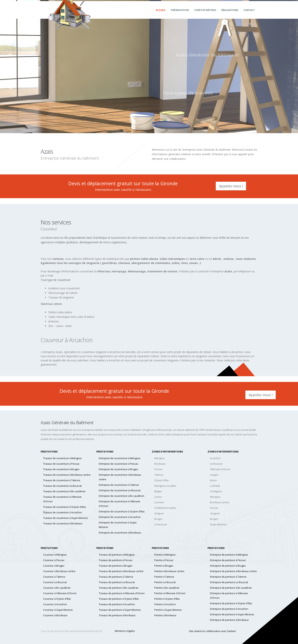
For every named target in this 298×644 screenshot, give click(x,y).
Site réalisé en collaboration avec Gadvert (212, 631)
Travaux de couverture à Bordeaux (63, 524)
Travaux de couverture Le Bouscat (62, 486)
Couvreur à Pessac (54, 560)
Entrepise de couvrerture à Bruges (118, 469)
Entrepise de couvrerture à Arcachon (120, 517)
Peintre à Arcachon (165, 604)
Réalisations (230, 14)
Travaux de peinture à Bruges (116, 566)
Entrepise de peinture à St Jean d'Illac (231, 603)
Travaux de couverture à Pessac (61, 464)
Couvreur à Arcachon (55, 604)
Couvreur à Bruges (54, 566)
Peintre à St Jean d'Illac (167, 599)
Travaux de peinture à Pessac (116, 560)
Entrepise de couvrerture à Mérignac (120, 458)
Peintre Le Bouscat (165, 582)
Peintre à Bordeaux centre (169, 571)
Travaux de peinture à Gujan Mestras (120, 610)
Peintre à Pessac (164, 560)
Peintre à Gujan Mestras (168, 610)
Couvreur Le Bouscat (55, 582)
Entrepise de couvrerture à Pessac (118, 464)
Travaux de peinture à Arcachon (117, 604)
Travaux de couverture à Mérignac (62, 458)
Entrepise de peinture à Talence (228, 577)
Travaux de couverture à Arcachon (63, 512)
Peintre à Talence (164, 577)
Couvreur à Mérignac (55, 555)
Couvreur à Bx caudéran (57, 588)
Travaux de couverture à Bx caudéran (64, 491)
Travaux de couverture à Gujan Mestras (65, 518)
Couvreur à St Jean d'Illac (57, 599)
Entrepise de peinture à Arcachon (229, 609)
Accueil (161, 14)
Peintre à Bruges (164, 566)
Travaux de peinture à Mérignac (117, 555)
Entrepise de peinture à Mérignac (229, 555)
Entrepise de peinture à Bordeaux (229, 620)
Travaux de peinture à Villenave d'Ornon (122, 593)
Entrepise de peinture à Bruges (228, 566)
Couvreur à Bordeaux (55, 615)
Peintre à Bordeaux (165, 615)
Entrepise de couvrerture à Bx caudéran (122, 496)
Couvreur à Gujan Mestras (58, 610)
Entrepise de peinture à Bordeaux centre (233, 571)
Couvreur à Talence (54, 577)
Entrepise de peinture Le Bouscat (229, 582)
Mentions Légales (125, 631)
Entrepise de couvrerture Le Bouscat (120, 490)
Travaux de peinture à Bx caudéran (119, 588)
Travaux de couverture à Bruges (61, 469)
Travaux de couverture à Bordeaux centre (67, 475)
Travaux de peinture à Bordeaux (117, 615)
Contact (249, 14)
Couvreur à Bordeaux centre (59, 571)
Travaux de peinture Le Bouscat (117, 582)
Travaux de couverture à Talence (62, 480)
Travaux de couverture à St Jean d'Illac (65, 507)
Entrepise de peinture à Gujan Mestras (232, 614)
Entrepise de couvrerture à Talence (119, 485)
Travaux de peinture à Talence (116, 577)
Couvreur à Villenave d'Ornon (60, 593)
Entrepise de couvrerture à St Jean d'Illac (122, 512)
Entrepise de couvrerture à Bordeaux (120, 533)
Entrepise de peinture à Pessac (228, 560)
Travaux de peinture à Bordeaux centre (121, 571)
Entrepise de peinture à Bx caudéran (231, 588)
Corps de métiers (205, 14)
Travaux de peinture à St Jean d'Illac (119, 599)
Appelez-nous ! (231, 186)
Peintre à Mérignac (165, 555)
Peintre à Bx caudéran (167, 588)
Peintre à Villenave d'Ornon (170, 593)
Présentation (180, 14)
